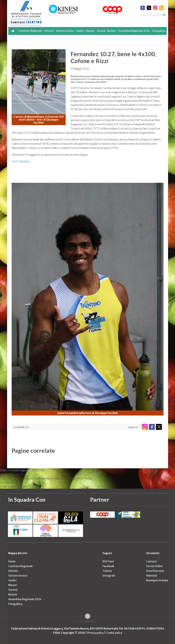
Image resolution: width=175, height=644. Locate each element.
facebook (143, 8)
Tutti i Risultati (21, 161)
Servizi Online (154, 566)
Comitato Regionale (30, 31)
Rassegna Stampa (157, 580)
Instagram (109, 576)
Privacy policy (95, 633)
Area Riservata (155, 571)
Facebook (108, 566)
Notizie (111, 31)
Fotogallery (159, 31)
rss (161, 8)
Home (12, 561)
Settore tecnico (65, 31)
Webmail (151, 576)
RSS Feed (108, 561)
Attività (49, 31)
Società (101, 31)
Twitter (107, 571)
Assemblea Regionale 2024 (134, 31)
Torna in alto (87, 621)
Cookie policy (114, 633)
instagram (155, 8)
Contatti (151, 561)
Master (90, 31)
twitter (149, 8)
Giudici (80, 31)
